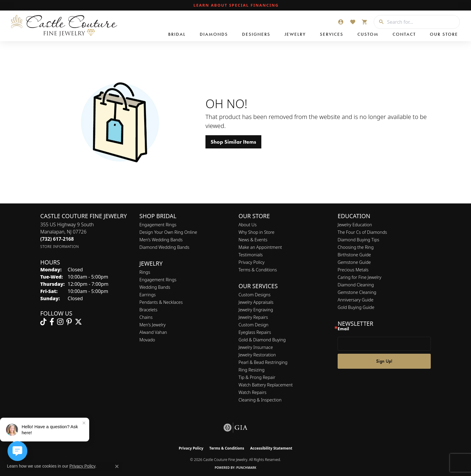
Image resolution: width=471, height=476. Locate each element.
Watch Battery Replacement (266, 385)
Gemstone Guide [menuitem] (354, 262)
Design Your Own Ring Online (168, 232)
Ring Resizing (252, 370)
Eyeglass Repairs (255, 332)
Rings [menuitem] (145, 272)
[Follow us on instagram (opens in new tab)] (60, 322)
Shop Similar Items (233, 142)
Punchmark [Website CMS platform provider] (246, 468)
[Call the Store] (57, 239)
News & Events (253, 240)
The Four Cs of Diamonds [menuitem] (362, 232)
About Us (248, 225)
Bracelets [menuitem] (148, 310)
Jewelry (295, 34)
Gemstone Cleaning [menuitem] (357, 292)
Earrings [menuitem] (147, 295)
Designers (256, 34)
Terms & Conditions (258, 270)
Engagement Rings (158, 225)
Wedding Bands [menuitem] (155, 287)
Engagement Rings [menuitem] (158, 280)
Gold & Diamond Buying (262, 340)
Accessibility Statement (271, 448)
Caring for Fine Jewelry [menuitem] (359, 277)
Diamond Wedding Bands (164, 247)
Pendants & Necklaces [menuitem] (161, 302)
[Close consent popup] (117, 466)
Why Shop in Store (256, 232)
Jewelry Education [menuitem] (355, 225)
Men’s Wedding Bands (161, 240)
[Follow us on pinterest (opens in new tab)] (69, 322)
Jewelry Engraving (256, 310)
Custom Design (254, 325)
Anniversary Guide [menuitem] (356, 300)
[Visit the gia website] (235, 428)
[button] (341, 22)
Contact (404, 34)
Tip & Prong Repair (257, 377)
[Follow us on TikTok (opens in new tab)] (43, 322)
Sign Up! (384, 361)
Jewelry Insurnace (256, 347)
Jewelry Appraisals (256, 302)
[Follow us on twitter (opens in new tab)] (78, 322)
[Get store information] (60, 247)
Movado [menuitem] (147, 340)
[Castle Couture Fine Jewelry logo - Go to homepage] (63, 26)
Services (332, 34)
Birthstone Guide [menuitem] (354, 255)
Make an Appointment (260, 247)
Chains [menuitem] (146, 317)
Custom (368, 34)
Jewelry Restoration (257, 355)
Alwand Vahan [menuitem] (153, 332)
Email (343, 329)
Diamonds (214, 34)
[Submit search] (379, 22)
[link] (235, 5)
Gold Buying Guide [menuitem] (356, 307)
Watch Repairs (252, 392)
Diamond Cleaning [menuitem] (356, 285)
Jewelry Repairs (253, 317)
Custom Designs (254, 295)
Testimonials (251, 255)
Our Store (444, 34)
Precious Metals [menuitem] (353, 270)
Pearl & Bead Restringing (263, 362)
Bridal (177, 34)
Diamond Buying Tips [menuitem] (359, 240)
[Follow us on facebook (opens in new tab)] (52, 322)
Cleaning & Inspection (260, 400)
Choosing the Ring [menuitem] (356, 247)
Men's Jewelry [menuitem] (152, 325)
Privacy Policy (252, 262)
